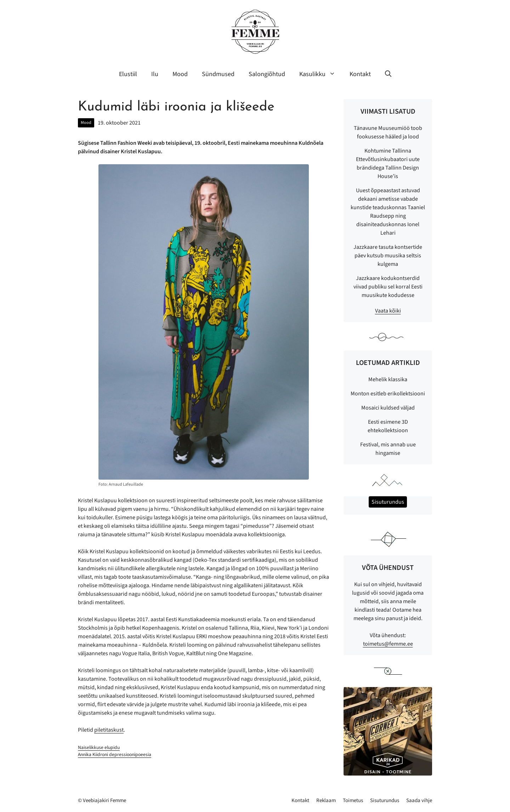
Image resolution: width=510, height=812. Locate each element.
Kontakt (360, 74)
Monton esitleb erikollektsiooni (388, 394)
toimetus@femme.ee (388, 644)
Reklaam (326, 800)
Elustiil (128, 74)
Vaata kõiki (388, 311)
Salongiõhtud (267, 74)
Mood (180, 74)
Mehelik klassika (388, 379)
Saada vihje (419, 800)
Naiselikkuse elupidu (99, 747)
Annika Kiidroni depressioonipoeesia (115, 754)
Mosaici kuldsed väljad (388, 408)
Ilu (155, 74)
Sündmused (218, 74)
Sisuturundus (385, 800)
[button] (388, 74)
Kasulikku (321, 74)
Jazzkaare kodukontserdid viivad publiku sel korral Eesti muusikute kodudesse (388, 287)
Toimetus (353, 800)
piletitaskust (109, 730)
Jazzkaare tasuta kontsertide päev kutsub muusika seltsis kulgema (388, 256)
